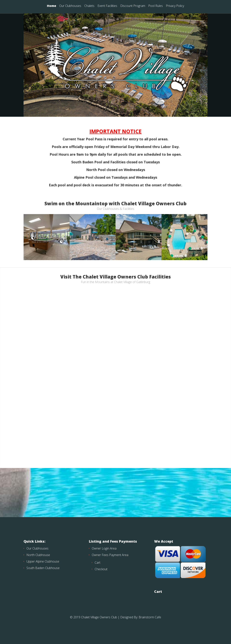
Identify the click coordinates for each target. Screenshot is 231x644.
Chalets (89, 6)
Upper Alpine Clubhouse (43, 568)
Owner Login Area (104, 555)
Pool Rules (156, 6)
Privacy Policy (175, 6)
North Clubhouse (38, 562)
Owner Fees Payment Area (110, 562)
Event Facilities (107, 6)
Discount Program (133, 6)
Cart (97, 569)
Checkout (101, 576)
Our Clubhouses (70, 6)
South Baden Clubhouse (43, 575)
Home (52, 6)
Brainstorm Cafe (150, 624)
